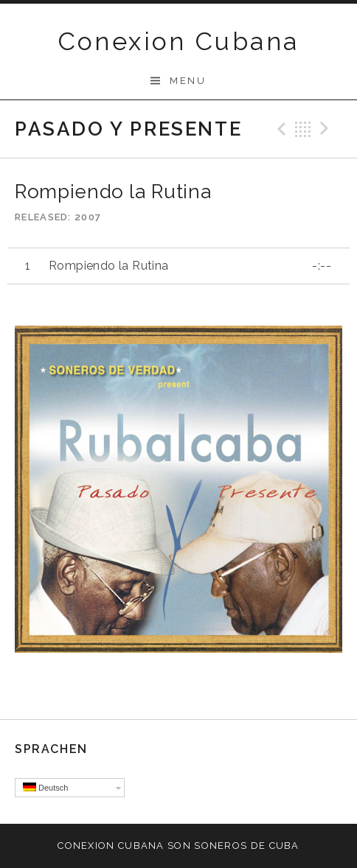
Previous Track (280, 129)
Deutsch (45, 787)
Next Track (327, 129)
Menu (188, 81)
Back (303, 129)
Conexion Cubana (179, 41)
